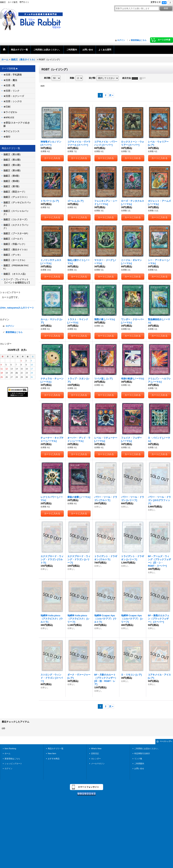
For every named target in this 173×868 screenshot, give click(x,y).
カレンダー (96, 759)
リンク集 (138, 759)
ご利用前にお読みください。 (147, 748)
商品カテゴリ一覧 (56, 748)
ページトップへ (166, 741)
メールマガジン (98, 764)
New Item (52, 753)
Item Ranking (10, 748)
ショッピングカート (13, 764)
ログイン (121, 40)
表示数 (47, 78)
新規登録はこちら (139, 40)
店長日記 (95, 753)
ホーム (8, 753)
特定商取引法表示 (142, 753)
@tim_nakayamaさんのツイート (17, 308)
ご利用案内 (139, 764)
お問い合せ (139, 768)
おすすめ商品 (54, 759)
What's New (96, 748)
